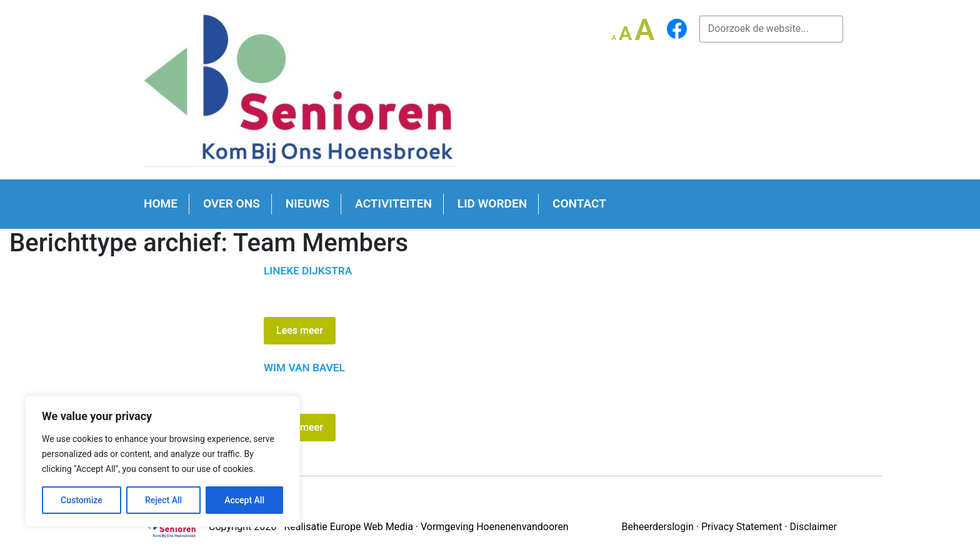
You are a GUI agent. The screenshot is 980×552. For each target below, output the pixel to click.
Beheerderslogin (657, 527)
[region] (162, 461)
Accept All (244, 500)
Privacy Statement (742, 527)
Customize (82, 500)
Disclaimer (813, 527)
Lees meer (300, 330)
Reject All (163, 500)
